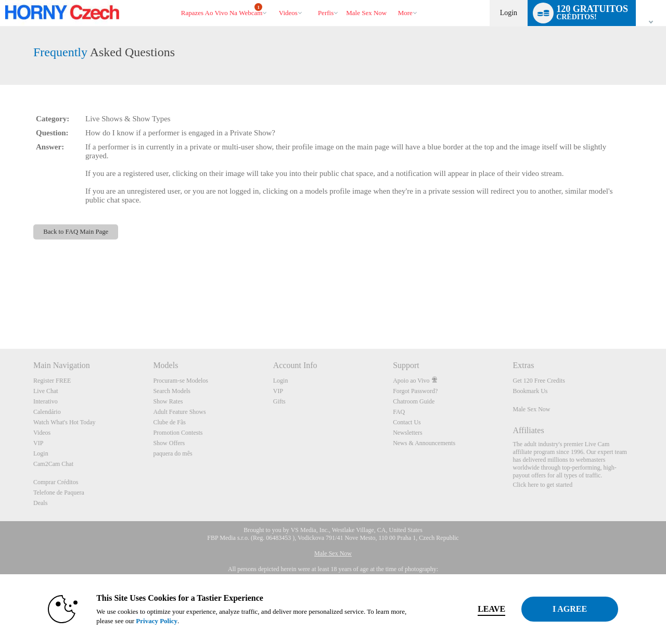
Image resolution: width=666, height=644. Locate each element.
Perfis (326, 13)
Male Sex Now (532, 409)
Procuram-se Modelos (181, 381)
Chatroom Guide (414, 401)
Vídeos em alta (274, 0)
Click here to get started (543, 485)
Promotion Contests (178, 433)
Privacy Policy (144, 621)
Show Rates (168, 401)
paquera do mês (172, 453)
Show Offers (169, 443)
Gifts (279, 401)
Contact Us (407, 422)
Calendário (47, 412)
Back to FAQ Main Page (76, 232)
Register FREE (52, 381)
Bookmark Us (530, 391)
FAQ (399, 412)
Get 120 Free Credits (539, 381)
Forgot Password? (415, 391)
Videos (288, 13)
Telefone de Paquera (59, 493)
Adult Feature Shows (179, 412)
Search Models (172, 391)
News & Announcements (424, 443)
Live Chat (46, 391)
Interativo (46, 401)
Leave (478, 609)
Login (509, 13)
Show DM (0, 310)
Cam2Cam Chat (53, 464)
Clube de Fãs (169, 422)
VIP (38, 443)
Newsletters (408, 433)
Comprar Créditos (56, 482)
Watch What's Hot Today (65, 422)
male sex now (366, 13)
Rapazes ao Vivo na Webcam (222, 10)
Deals (40, 503)
